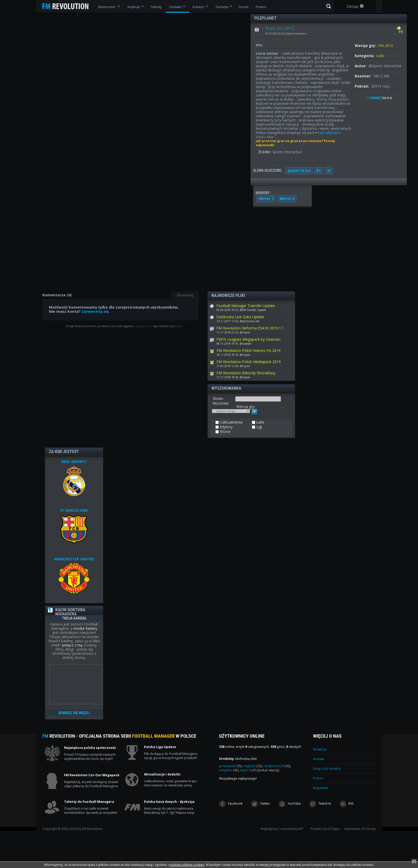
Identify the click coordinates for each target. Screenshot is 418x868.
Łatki (257, 28)
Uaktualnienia (229, 422)
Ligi (257, 427)
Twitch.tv (320, 804)
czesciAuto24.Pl (292, 829)
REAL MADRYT (74, 461)
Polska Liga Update (160, 747)
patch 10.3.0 (299, 171)
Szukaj (329, 6)
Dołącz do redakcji (327, 769)
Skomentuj (185, 295)
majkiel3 (252, 766)
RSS (347, 804)
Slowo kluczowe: (221, 401)
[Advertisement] (227, 110)
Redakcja (320, 749)
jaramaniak (230, 766)
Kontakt (319, 759)
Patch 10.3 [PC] (280, 28)
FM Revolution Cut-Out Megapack (92, 775)
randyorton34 (277, 766)
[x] (414, 861)
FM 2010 (386, 45)
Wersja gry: (246, 407)
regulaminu (142, 326)
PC (319, 171)
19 (401, 32)
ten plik (381, 98)
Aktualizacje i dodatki (162, 774)
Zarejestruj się (95, 311)
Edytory (224, 427)
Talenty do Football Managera (89, 802)
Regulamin (321, 788)
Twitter (261, 804)
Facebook (231, 804)
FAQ (179, 326)
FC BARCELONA (74, 510)
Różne (223, 432)
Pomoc (318, 778)
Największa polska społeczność (90, 748)
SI (329, 171)
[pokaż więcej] (268, 770)
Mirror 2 (287, 198)
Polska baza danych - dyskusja (169, 802)
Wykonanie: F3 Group (360, 829)
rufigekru (229, 770)
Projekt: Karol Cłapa (325, 829)
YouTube (290, 804)
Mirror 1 (266, 198)
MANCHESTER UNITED (74, 559)
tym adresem (329, 133)
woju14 (249, 770)
